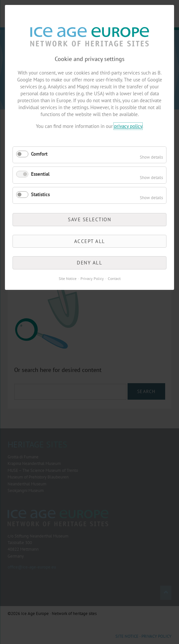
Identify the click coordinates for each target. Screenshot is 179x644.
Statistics (40, 194)
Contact (114, 278)
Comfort (39, 154)
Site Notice (68, 278)
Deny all (89, 263)
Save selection (89, 219)
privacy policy (128, 126)
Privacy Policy (92, 278)
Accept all (90, 241)
